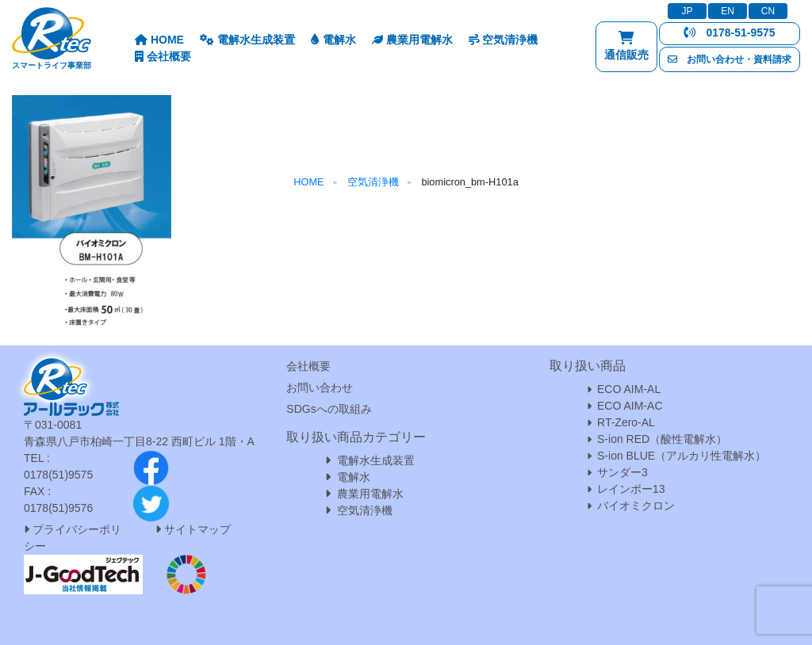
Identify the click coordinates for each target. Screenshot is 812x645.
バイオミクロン (636, 506)
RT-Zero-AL (626, 422)
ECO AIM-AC (630, 406)
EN (728, 11)
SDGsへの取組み (329, 409)
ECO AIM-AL (629, 389)
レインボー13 (631, 489)
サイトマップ (197, 529)
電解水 (333, 40)
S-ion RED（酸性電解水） (662, 439)
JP (687, 11)
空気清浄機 (504, 40)
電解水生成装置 (247, 40)
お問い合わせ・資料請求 (730, 59)
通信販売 (626, 50)
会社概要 (163, 56)
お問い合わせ (320, 387)
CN (768, 11)
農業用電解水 (412, 40)
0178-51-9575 (729, 32)
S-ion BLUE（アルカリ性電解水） (682, 456)
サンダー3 (622, 472)
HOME (159, 40)
